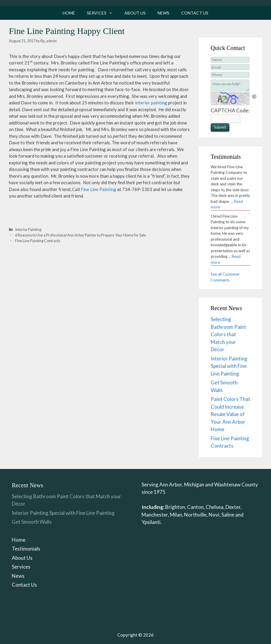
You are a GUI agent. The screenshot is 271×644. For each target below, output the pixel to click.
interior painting (151, 103)
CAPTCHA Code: (230, 110)
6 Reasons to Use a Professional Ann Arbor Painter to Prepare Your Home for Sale (81, 235)
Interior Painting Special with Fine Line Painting (229, 366)
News (163, 13)
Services (103, 13)
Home (69, 13)
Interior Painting (28, 229)
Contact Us (195, 13)
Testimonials (26, 549)
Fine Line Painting (98, 189)
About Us (135, 13)
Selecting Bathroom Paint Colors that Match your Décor (228, 334)
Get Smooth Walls (32, 522)
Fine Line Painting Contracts (38, 241)
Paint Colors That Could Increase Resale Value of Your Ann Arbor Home (231, 414)
